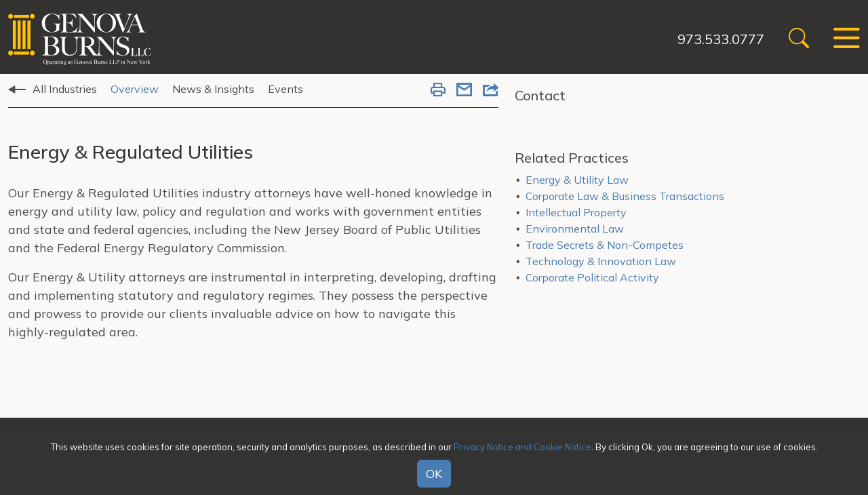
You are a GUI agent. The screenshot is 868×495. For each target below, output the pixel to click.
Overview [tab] (135, 89)
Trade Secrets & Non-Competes (605, 245)
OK (434, 474)
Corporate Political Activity (592, 277)
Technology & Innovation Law (601, 261)
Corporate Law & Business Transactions (625, 196)
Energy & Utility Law (577, 180)
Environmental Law (575, 229)
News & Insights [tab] (213, 89)
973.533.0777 (721, 39)
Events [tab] (285, 89)
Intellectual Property (576, 212)
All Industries (65, 89)
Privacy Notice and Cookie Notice (522, 447)
